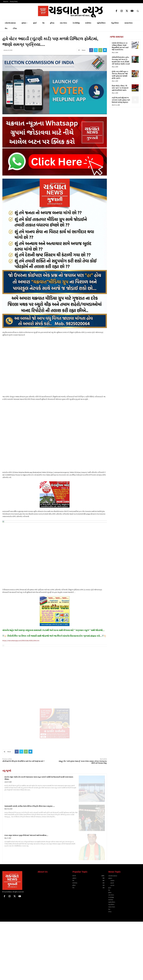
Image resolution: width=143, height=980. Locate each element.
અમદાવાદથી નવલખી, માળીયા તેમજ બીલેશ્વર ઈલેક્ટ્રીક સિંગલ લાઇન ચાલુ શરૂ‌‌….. (30, 806)
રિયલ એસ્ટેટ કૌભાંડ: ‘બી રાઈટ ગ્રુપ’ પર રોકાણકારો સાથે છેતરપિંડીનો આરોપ (120, 88)
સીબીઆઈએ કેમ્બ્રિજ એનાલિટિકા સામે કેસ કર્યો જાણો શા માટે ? (23, 761)
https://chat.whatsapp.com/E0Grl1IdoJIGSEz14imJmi (21, 641)
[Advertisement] (125, 123)
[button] (138, 11)
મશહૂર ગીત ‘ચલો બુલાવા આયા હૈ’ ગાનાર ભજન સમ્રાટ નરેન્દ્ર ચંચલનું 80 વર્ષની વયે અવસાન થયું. (83, 762)
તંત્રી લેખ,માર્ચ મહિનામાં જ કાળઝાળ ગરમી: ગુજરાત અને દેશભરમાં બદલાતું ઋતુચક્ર (121, 100)
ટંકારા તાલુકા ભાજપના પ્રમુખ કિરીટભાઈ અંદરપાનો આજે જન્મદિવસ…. (26, 835)
